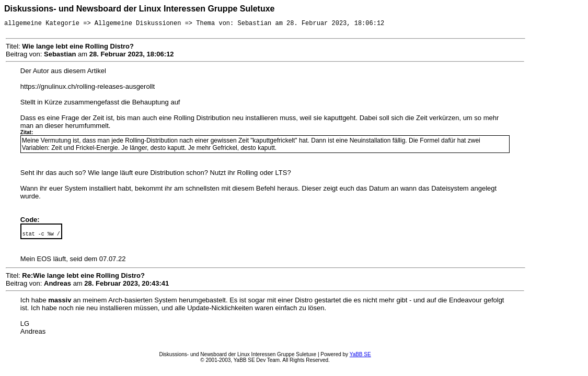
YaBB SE (360, 356)
